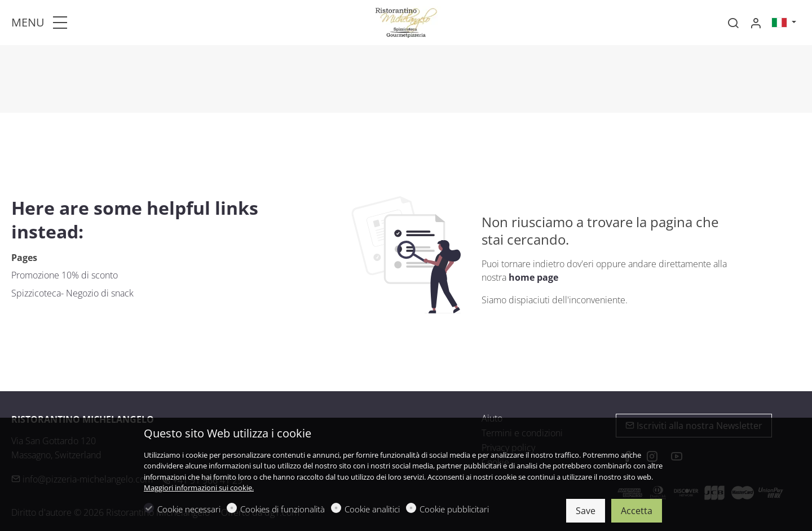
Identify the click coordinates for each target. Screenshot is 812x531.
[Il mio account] (756, 23)
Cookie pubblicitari (454, 509)
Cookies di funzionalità (283, 509)
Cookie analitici (372, 509)
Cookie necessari (189, 509)
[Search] (733, 23)
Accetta (637, 511)
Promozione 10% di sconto (65, 275)
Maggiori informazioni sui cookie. (199, 488)
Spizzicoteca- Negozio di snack (72, 293)
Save (586, 511)
